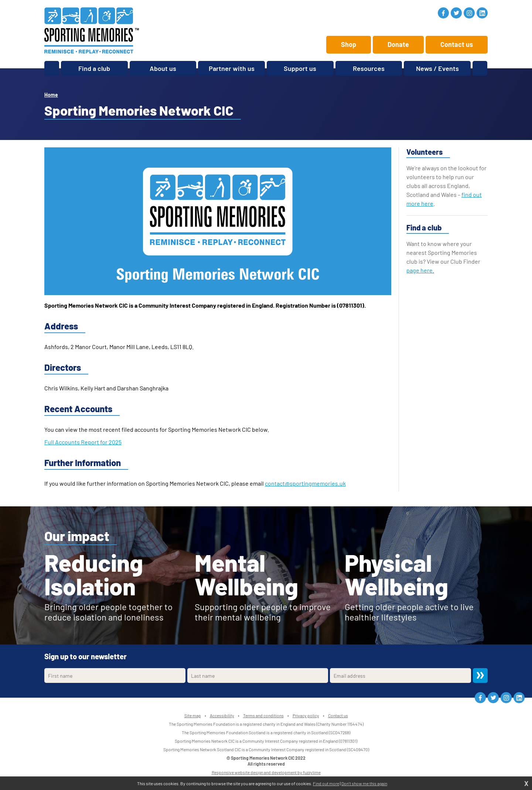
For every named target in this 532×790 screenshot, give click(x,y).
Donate (398, 44)
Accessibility (222, 715)
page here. (420, 270)
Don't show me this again (364, 783)
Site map (193, 715)
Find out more (326, 783)
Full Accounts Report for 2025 (83, 442)
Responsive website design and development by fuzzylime (266, 772)
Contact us (457, 44)
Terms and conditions (263, 715)
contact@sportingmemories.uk (305, 483)
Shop (349, 44)
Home (51, 95)
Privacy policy (306, 715)
